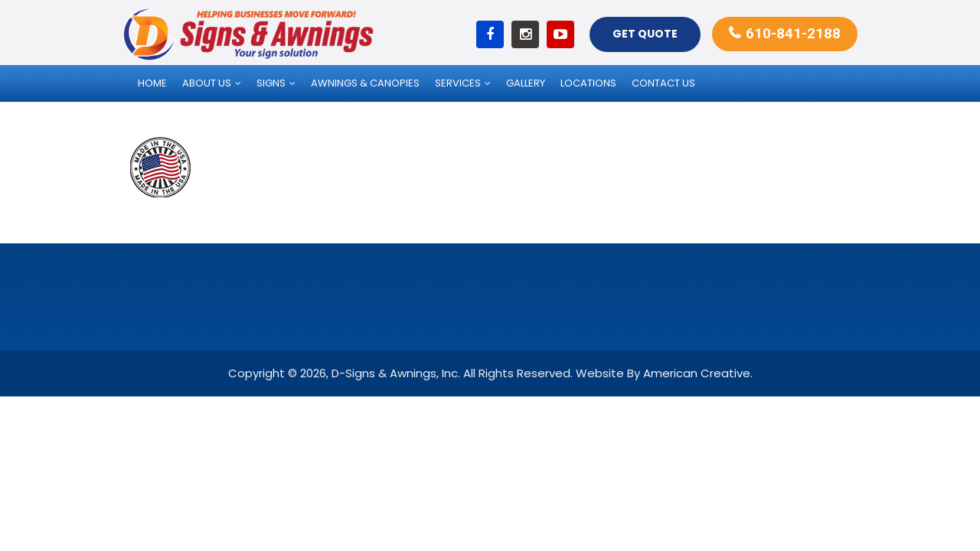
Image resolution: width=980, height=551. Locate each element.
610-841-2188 (793, 33)
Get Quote (645, 34)
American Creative (697, 373)
